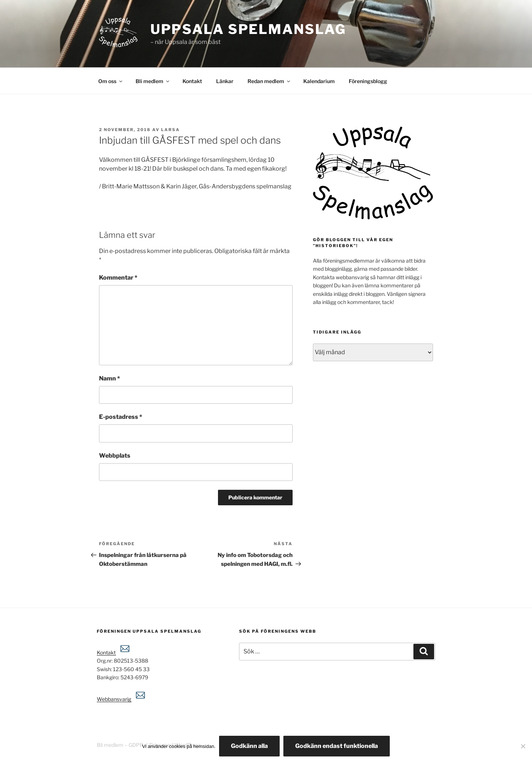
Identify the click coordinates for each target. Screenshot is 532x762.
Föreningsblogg (368, 81)
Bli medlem (153, 81)
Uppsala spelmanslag (248, 29)
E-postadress (121, 417)
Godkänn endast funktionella (337, 746)
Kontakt (192, 81)
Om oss (111, 81)
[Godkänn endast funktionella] (523, 746)
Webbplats (115, 456)
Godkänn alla (249, 746)
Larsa (170, 130)
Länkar (225, 81)
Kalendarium (319, 81)
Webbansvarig (122, 699)
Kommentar (118, 278)
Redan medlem (269, 81)
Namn (110, 378)
